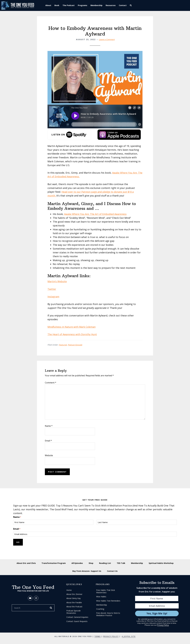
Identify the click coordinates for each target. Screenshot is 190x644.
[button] (131, 5)
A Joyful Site (129, 636)
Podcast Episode (75, 345)
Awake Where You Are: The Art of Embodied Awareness (95, 214)
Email (48, 441)
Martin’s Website (57, 281)
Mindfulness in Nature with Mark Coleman (72, 327)
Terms (98, 636)
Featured (63, 345)
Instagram (53, 297)
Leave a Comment (107, 39)
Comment (51, 383)
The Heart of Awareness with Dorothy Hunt (72, 334)
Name (49, 426)
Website (49, 455)
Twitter (52, 289)
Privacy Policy (163, 625)
